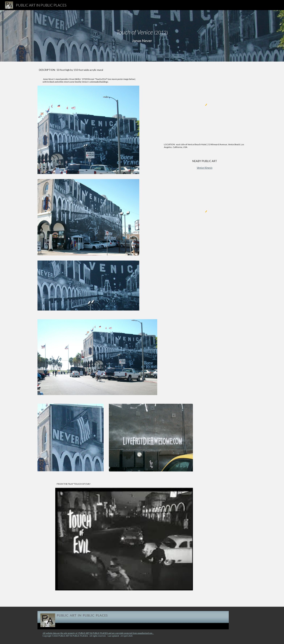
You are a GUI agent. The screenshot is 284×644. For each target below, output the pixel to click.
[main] (142, 36)
